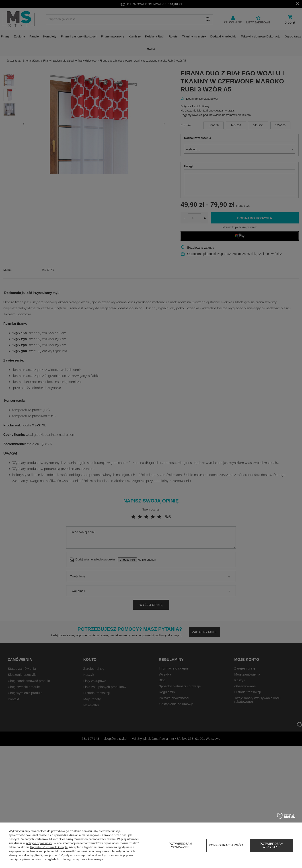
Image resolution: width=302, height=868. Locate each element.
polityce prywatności (39, 843)
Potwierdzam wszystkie (272, 845)
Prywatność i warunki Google (49, 847)
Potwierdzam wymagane (180, 845)
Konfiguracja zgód (226, 845)
